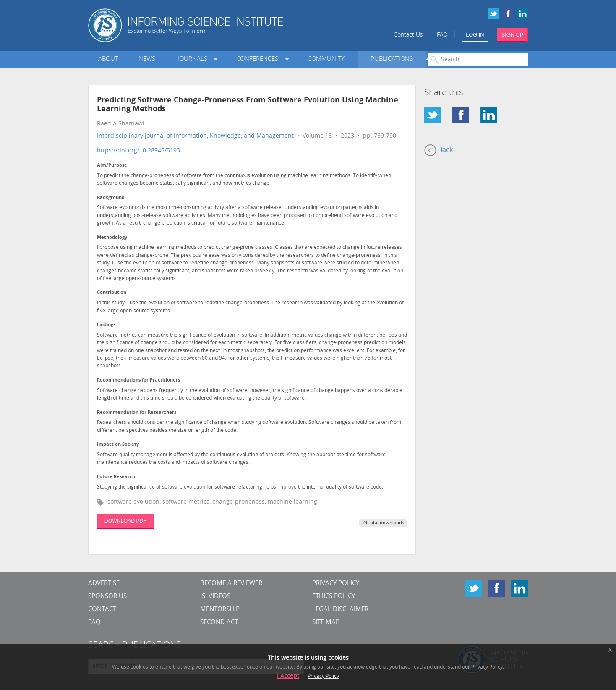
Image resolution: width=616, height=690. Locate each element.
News (147, 59)
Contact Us (408, 35)
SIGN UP (513, 35)
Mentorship (220, 610)
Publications (392, 59)
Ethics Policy (334, 597)
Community (326, 59)
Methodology (112, 238)
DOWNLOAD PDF (125, 521)
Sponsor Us (107, 597)
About (108, 59)
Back (439, 150)
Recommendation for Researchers (137, 413)
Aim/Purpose (112, 166)
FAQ (442, 35)
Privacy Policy (336, 584)
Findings (106, 325)
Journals (194, 59)
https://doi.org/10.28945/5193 (138, 151)
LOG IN (475, 35)
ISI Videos (215, 597)
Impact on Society (118, 445)
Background (111, 198)
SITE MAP (326, 623)
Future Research (116, 477)
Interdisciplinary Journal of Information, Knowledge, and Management (195, 136)
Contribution (112, 293)
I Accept (288, 676)
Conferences (259, 59)
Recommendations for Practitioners (138, 380)
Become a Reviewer (231, 584)
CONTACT (102, 610)
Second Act (219, 623)
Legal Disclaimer (340, 610)
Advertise (104, 584)
